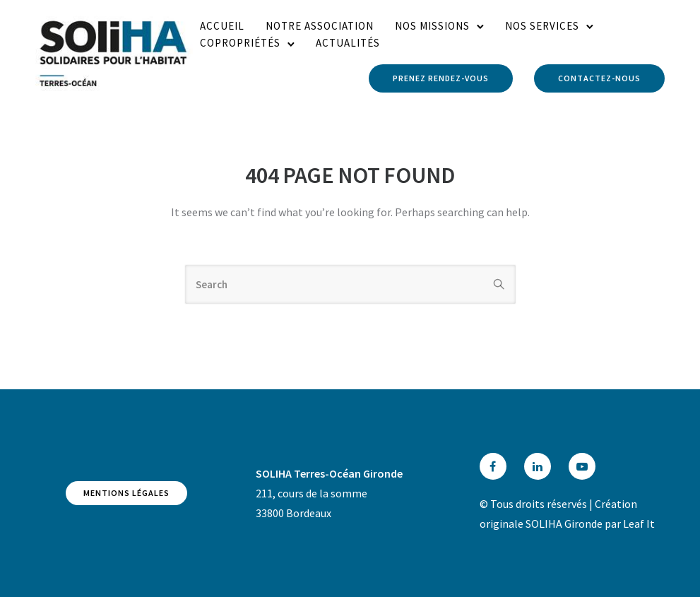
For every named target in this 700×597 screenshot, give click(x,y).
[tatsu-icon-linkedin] (541, 466)
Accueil (222, 26)
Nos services (542, 26)
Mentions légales (126, 493)
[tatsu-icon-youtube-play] (582, 466)
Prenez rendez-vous (441, 78)
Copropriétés (240, 43)
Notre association (320, 26)
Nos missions (432, 26)
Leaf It (639, 524)
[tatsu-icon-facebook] (497, 466)
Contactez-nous (599, 78)
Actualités (348, 43)
